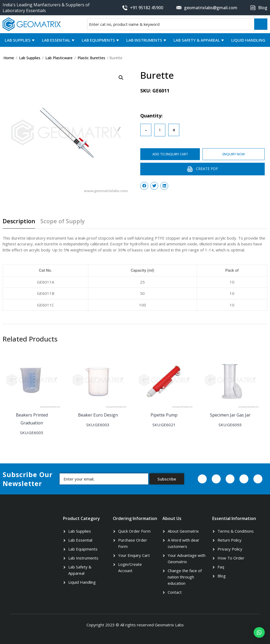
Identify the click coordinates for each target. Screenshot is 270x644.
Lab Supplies (18, 40)
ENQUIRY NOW (234, 154)
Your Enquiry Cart (134, 555)
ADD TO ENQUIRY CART (171, 154)
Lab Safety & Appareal (197, 40)
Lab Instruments (144, 40)
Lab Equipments (98, 40)
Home (9, 58)
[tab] (21, 223)
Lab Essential (56, 40)
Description (19, 221)
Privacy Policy (230, 549)
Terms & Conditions (236, 531)
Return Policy (230, 540)
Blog (222, 576)
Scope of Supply (63, 221)
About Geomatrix (183, 531)
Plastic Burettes (91, 58)
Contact (175, 592)
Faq (221, 567)
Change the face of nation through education (185, 577)
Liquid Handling (248, 40)
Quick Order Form (134, 531)
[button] (259, 632)
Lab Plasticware (59, 58)
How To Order (231, 558)
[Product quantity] (160, 130)
